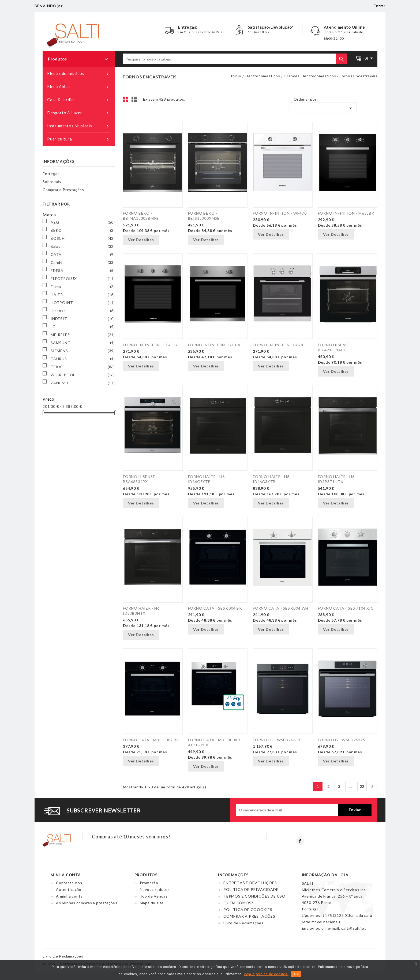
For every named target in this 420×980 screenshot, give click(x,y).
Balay (83, 246)
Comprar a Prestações (63, 190)
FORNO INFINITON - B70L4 (214, 345)
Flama (83, 287)
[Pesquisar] (235, 59)
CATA (83, 255)
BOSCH (83, 238)
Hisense (83, 311)
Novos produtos (155, 889)
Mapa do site (152, 903)
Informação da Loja (325, 875)
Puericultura (79, 139)
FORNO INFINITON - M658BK (346, 213)
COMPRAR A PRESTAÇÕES (249, 916)
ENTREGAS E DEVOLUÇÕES (250, 883)
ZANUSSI (83, 383)
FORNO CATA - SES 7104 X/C (346, 608)
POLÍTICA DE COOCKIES (248, 909)
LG (83, 327)
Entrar (380, 6)
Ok (296, 974)
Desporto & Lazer (79, 113)
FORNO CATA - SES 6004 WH (281, 608)
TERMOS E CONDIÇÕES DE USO (254, 896)
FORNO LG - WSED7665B (277, 740)
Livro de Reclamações (243, 923)
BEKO (83, 230)
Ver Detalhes (141, 240)
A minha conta (69, 896)
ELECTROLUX (83, 279)
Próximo (372, 787)
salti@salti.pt (354, 928)
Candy (83, 263)
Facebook (300, 841)
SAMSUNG (83, 343)
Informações (59, 161)
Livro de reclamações (63, 956)
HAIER (83, 295)
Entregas (51, 174)
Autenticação (69, 889)
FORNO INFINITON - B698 (278, 345)
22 (362, 786)
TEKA (83, 367)
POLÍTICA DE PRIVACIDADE (251, 889)
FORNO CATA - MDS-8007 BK (151, 740)
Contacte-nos (69, 883)
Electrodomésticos (79, 74)
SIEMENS (83, 351)
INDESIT (83, 319)
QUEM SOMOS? (238, 903)
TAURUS (83, 359)
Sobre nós (52, 182)
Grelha (127, 101)
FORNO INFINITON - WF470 (280, 213)
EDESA (83, 271)
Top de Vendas (154, 896)
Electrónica (79, 87)
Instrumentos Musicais (79, 126)
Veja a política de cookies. (266, 974)
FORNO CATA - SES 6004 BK (215, 608)
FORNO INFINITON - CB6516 (151, 345)
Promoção (149, 883)
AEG (83, 222)
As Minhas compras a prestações (87, 903)
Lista (135, 101)
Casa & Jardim (79, 100)
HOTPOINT (83, 303)
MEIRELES (83, 335)
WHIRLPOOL (83, 375)
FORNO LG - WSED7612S (342, 740)
